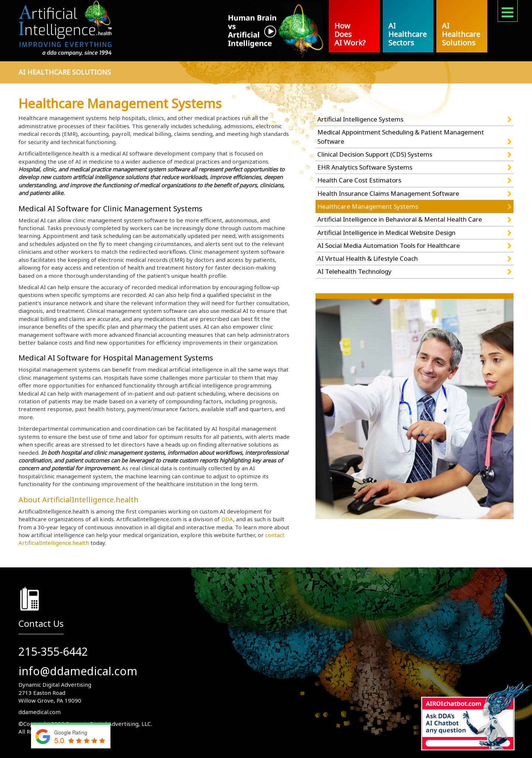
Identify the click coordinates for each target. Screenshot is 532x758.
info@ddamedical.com (78, 671)
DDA (227, 519)
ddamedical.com (40, 712)
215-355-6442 (53, 651)
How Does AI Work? (350, 34)
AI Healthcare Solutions (461, 34)
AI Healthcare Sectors (407, 34)
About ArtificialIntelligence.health (79, 500)
